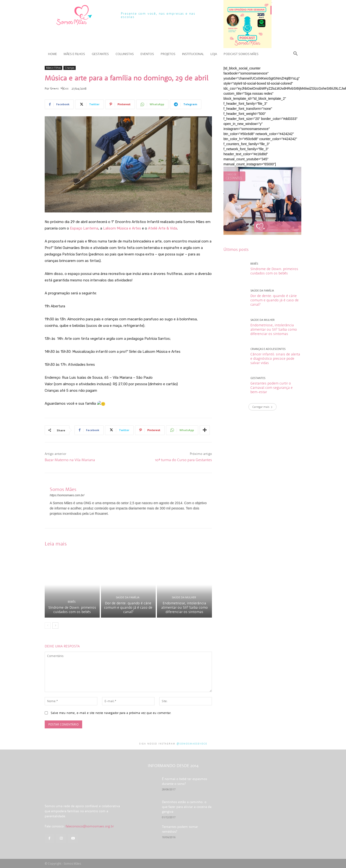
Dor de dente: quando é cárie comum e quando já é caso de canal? (128, 607)
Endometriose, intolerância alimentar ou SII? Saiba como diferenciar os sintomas (185, 607)
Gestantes (258, 378)
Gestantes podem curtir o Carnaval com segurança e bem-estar (272, 387)
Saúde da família (128, 597)
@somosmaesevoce (192, 744)
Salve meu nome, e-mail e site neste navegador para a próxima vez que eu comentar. (111, 713)
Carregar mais (263, 407)
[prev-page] (48, 626)
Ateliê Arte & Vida (163, 228)
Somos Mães (59, 88)
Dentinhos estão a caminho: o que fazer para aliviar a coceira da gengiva (187, 807)
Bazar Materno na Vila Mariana (70, 460)
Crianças (70, 68)
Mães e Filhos (53, 68)
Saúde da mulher (184, 597)
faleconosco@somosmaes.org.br (90, 826)
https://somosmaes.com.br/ (67, 495)
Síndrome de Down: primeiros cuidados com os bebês (72, 610)
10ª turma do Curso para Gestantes (183, 460)
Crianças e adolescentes (268, 349)
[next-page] (55, 626)
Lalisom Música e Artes (122, 228)
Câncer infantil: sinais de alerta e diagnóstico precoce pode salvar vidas (275, 358)
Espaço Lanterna (84, 228)
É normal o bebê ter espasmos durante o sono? (185, 781)
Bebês (72, 602)
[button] (296, 54)
